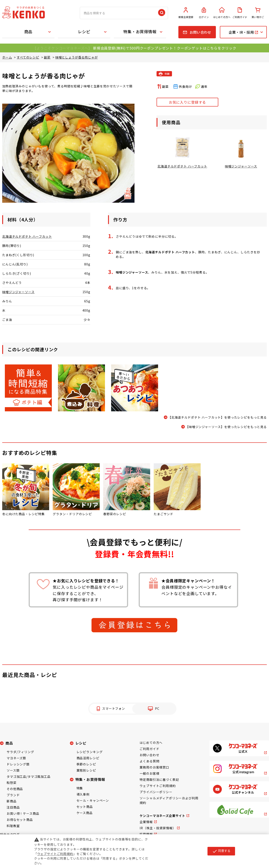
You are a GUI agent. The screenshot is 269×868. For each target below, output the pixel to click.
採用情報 (146, 834)
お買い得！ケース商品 (23, 813)
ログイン (204, 13)
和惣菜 (12, 783)
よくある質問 (149, 761)
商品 (28, 31)
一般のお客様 (149, 773)
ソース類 (13, 770)
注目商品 (13, 807)
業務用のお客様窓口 (154, 767)
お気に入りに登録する (187, 102)
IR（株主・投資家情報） (158, 828)
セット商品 (85, 807)
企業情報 (146, 822)
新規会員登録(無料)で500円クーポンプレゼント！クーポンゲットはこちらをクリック (165, 48)
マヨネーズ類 (16, 758)
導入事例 (83, 794)
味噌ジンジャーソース (18, 292)
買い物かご (258, 13)
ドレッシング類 (18, 764)
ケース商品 (85, 813)
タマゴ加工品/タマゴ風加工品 (29, 776)
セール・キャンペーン (93, 800)
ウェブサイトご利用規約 (158, 786)
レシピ (84, 31)
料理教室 (13, 826)
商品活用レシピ (88, 758)
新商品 (12, 801)
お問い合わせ (149, 755)
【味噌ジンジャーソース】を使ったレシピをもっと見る (226, 427)
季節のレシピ (86, 764)
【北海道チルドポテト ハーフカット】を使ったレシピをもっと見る (217, 417)
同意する (221, 851)
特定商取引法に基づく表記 (159, 780)
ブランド (13, 795)
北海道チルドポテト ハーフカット (27, 236)
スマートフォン (114, 708)
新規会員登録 (186, 13)
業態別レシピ (86, 770)
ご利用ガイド (240, 13)
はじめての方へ (222, 13)
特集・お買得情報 (140, 31)
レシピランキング (90, 752)
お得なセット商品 (20, 820)
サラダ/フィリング (20, 752)
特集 (80, 788)
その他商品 (15, 789)
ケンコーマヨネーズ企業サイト (162, 816)
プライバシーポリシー (156, 792)
